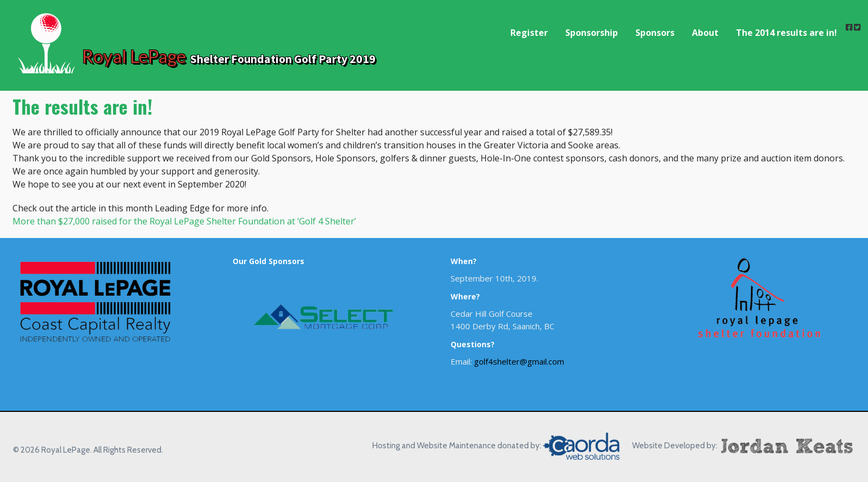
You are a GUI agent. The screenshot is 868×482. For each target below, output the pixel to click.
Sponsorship (592, 33)
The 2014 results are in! (786, 33)
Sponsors (655, 33)
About (705, 33)
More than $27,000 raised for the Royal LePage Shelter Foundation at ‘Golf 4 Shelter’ (184, 221)
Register (529, 33)
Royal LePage (134, 56)
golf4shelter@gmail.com (519, 361)
